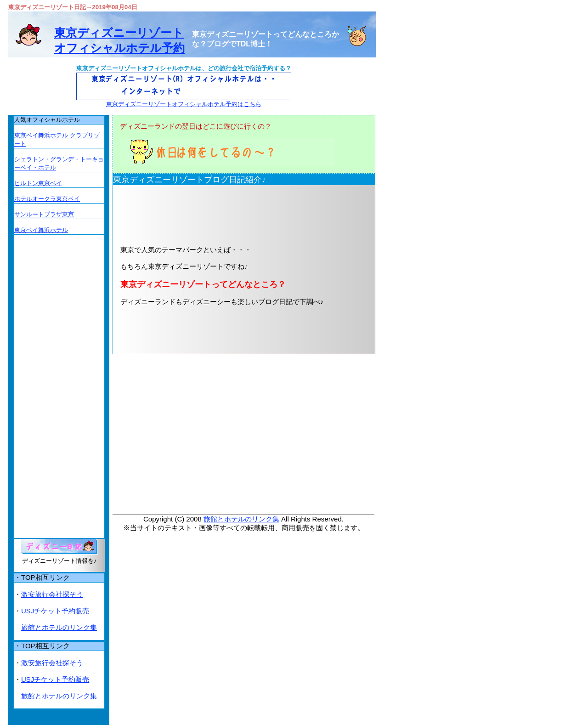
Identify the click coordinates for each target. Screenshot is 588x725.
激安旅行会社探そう (52, 594)
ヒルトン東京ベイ (38, 183)
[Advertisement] (229, 215)
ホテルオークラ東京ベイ (47, 199)
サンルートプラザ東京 (44, 214)
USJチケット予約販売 (55, 611)
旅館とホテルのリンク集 (241, 519)
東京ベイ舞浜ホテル (41, 230)
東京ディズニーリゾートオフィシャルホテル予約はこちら (184, 104)
